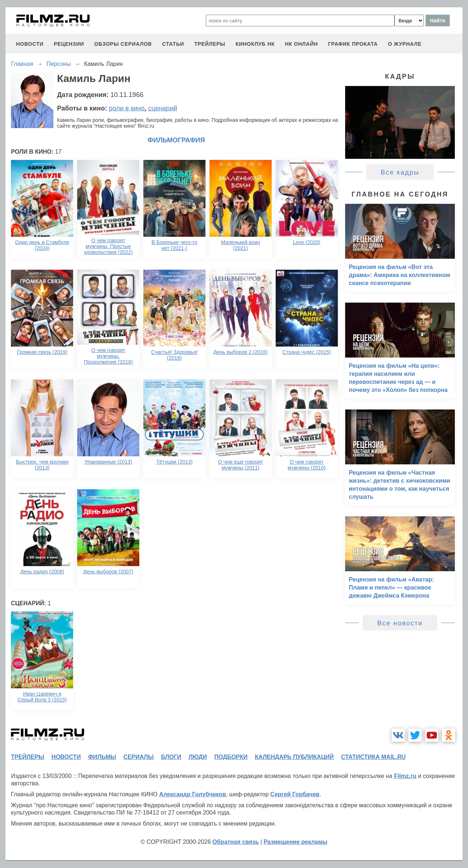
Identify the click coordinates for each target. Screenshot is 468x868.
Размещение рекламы (296, 842)
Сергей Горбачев (295, 794)
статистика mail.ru (373, 757)
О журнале (405, 44)
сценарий (163, 108)
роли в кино (127, 108)
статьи (173, 44)
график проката (353, 44)
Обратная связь (236, 842)
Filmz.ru (405, 776)
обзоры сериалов (123, 44)
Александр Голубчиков (193, 794)
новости (30, 44)
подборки (231, 757)
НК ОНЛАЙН (301, 44)
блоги (171, 757)
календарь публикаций (294, 757)
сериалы (138, 757)
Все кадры (400, 172)
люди (198, 757)
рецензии (69, 44)
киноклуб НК (255, 44)
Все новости (400, 623)
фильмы (102, 757)
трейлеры (210, 44)
